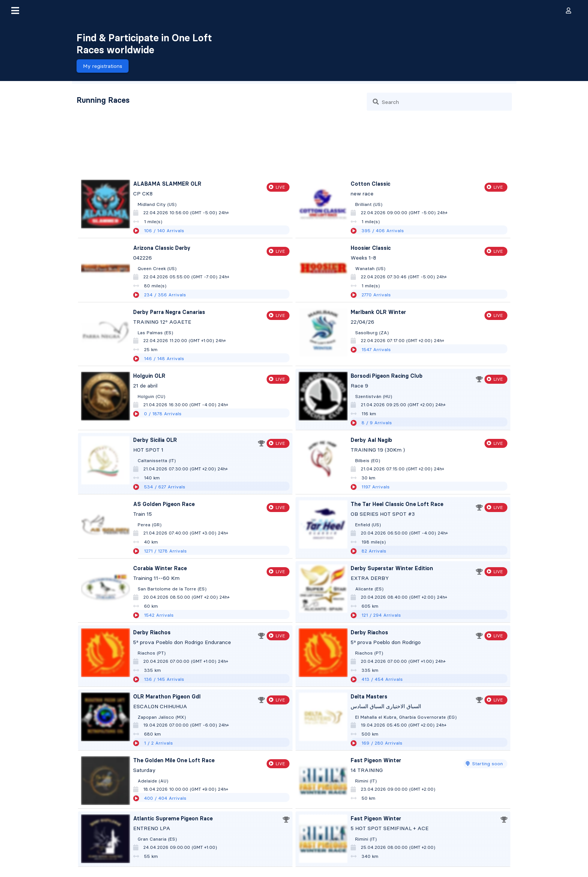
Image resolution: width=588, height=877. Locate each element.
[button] (15, 11)
